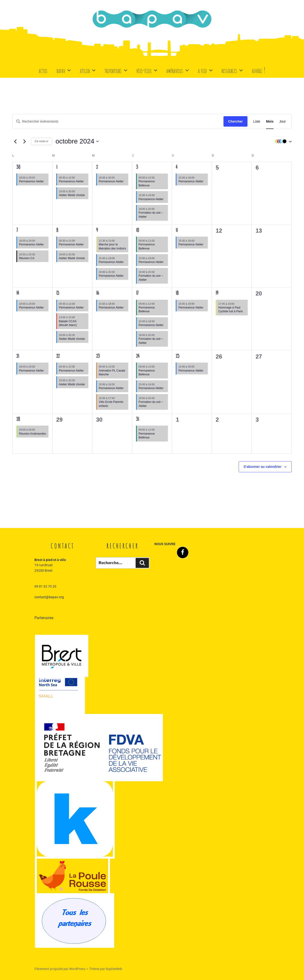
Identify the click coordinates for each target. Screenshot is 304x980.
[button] (282, 141)
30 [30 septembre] (18, 168)
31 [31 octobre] (138, 420)
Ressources (233, 70)
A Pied (206, 70)
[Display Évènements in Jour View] (283, 122)
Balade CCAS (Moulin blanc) (68, 323)
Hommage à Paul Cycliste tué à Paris (230, 310)
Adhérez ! (259, 70)
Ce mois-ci (41, 141)
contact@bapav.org (49, 597)
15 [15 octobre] (58, 294)
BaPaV (64, 70)
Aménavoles (178, 70)
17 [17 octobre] (137, 294)
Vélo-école (147, 70)
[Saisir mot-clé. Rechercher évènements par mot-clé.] (118, 122)
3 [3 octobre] (137, 168)
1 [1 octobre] (57, 168)
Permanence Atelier (31, 181)
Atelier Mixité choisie (72, 195)
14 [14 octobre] (18, 294)
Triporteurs (116, 70)
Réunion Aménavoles (32, 434)
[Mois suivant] (24, 141)
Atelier (88, 70)
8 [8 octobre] (57, 231)
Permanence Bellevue (147, 310)
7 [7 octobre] (17, 231)
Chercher (235, 121)
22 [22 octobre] (58, 357)
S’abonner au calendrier (263, 467)
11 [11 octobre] (177, 231)
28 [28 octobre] (18, 420)
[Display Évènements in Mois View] (270, 122)
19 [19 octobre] (217, 294)
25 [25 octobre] (178, 357)
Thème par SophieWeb (106, 969)
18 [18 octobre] (177, 294)
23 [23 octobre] (98, 357)
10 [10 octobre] (138, 231)
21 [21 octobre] (18, 357)
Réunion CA (27, 258)
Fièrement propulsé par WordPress (60, 969)
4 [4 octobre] (177, 168)
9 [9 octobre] (97, 231)
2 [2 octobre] (97, 168)
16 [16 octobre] (97, 294)
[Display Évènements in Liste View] (257, 122)
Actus (43, 70)
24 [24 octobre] (138, 357)
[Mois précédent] (15, 141)
